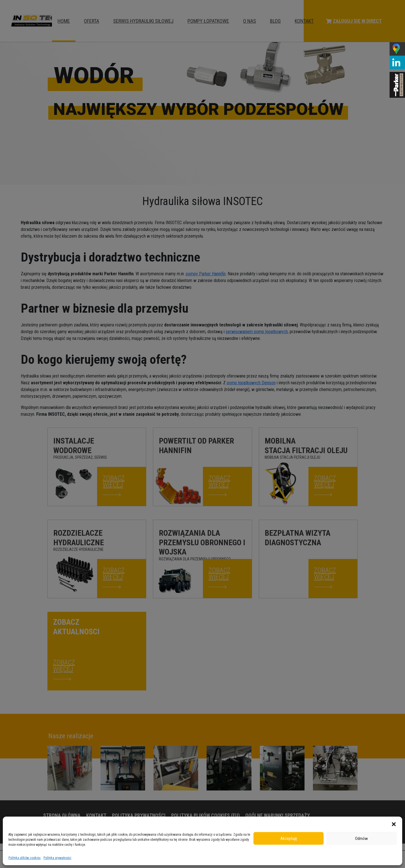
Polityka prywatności (57, 858)
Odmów (361, 839)
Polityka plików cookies (25, 858)
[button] (394, 824)
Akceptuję (289, 839)
